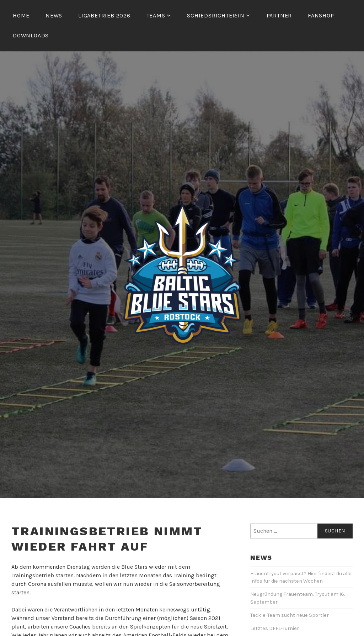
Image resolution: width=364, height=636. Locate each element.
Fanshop (321, 15)
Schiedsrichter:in (216, 15)
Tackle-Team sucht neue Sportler (290, 615)
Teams (156, 15)
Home (21, 15)
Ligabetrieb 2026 (104, 15)
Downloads (31, 35)
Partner (279, 15)
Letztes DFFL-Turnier (275, 628)
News (54, 15)
